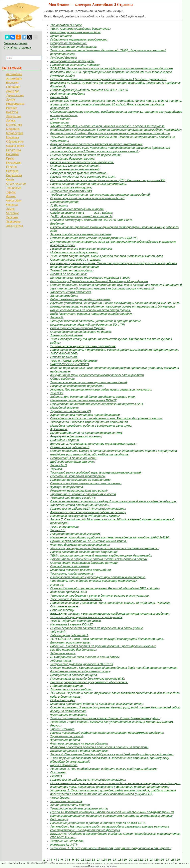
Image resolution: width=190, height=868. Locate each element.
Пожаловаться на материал (102, 866)
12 (88, 859)
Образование (15, 142)
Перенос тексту (62, 610)
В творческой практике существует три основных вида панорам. (98, 577)
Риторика (12, 171)
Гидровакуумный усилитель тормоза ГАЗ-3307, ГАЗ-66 (89, 90)
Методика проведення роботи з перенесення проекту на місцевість (99, 747)
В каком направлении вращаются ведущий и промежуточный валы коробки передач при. (113, 501)
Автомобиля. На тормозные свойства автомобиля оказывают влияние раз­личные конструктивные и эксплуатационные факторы (110, 828)
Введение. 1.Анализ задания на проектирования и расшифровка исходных (103, 646)
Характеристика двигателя (71, 292)
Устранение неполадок (67, 841)
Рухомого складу (62, 75)
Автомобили (14, 74)
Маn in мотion (60, 119)
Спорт (10, 179)
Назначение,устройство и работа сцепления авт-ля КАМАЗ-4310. (98, 823)
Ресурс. (56, 725)
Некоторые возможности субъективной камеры (85, 516)
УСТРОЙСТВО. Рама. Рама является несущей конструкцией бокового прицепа (107, 639)
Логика (11, 120)
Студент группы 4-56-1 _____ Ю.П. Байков (81, 213)
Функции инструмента (67, 487)
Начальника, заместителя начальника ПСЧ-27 (83, 400)
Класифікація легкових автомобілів (75, 32)
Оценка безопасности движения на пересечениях (85, 155)
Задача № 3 (58, 465)
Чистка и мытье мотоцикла (71, 187)
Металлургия (15, 133)
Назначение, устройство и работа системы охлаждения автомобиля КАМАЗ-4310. (110, 537)
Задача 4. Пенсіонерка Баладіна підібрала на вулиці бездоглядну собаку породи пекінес (112, 754)
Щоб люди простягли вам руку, (72, 462)
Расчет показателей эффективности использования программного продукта (107, 733)
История (12, 108)
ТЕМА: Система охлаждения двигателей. (80, 29)
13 (93, 859)
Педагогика (14, 150)
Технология (14, 188)
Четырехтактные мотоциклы (72, 61)
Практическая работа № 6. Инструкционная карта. (88, 779)
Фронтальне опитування (68, 715)
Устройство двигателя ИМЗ (71, 191)
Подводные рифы (63, 700)
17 (115, 859)
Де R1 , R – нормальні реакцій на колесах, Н (81, 216)
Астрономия (14, 78)
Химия (10, 209)
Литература (14, 116)
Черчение (13, 213)
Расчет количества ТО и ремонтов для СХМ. (83, 177)
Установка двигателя (66, 801)
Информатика (15, 104)
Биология (12, 83)
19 (125, 859)
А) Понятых (59, 429)
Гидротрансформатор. (67, 686)
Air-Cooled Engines (63, 57)
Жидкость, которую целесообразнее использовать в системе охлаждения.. (105, 548)
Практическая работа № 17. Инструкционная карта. (89, 541)
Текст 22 (57, 393)
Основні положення (64, 357)
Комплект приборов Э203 (68, 592)
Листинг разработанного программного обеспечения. (89, 682)
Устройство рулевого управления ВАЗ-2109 (82, 664)
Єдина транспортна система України (77, 328)
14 (99, 859)
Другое (11, 99)
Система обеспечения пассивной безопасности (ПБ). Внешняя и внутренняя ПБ (108, 180)
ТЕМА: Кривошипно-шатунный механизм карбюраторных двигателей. (101, 555)
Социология (14, 175)
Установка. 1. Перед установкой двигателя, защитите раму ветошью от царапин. (111, 848)
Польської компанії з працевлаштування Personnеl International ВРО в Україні (105, 588)
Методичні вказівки (64, 407)
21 (136, 859)
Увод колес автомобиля (67, 94)
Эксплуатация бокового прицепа (74, 675)
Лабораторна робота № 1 (69, 635)
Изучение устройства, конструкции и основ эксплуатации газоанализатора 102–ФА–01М (115, 303)
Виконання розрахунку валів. (70, 642)
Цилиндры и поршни (65, 440)
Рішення (56, 776)
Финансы (12, 205)
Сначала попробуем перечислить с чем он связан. (86, 483)
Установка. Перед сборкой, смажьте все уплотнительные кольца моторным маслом (112, 722)
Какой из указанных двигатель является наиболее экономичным (96, 144)
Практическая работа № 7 (70, 447)
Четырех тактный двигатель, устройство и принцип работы (95, 321)
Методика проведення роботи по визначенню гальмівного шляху (97, 704)
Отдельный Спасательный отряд (75, 166)
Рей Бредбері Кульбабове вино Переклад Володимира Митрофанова (99, 281)
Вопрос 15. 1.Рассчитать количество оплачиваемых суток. (93, 444)
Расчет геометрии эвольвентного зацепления (84, 552)
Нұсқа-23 (57, 585)
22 (141, 859)
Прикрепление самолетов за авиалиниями (80, 480)
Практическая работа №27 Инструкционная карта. (88, 508)
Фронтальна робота (65, 740)
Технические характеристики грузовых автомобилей (89, 382)
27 (168, 859)
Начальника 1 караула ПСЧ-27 (71, 624)
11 (83, 859)
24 (152, 859)
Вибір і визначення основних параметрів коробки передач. (91, 314)
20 (130, 859)
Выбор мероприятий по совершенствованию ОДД (86, 433)
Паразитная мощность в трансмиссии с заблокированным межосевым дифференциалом (114, 350)
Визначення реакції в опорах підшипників (79, 751)
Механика (13, 137)
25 (157, 859)
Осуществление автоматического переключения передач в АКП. (97, 404)
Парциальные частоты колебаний (75, 169)
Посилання (58, 772)
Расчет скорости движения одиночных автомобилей (88, 184)
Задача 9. (57, 317)
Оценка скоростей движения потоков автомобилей (87, 198)
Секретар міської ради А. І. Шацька (75, 259)
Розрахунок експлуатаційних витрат (77, 209)
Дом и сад (13, 91)
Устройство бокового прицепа (72, 158)
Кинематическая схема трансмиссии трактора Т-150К (90, 278)
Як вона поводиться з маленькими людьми (81, 234)
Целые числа (59, 122)
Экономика (13, 222)
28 (173, 859)
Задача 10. (58, 530)
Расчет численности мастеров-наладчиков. (82, 162)
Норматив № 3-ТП (64, 844)
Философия (14, 200)
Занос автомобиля (64, 296)
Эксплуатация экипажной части (73, 458)
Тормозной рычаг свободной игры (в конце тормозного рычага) (96, 472)
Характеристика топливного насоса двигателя (85, 415)
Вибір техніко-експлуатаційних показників (80, 299)
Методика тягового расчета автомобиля (80, 570)
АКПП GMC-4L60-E (64, 353)
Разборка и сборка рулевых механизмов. (79, 173)
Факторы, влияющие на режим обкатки (79, 743)
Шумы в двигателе (64, 765)
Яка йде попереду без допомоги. (73, 650)
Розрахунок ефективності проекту (76, 436)
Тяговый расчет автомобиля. (72, 270)
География (13, 87)
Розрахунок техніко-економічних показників (81, 249)
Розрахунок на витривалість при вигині (79, 490)
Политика (12, 154)
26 (162, 859)
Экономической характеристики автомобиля (83, 346)
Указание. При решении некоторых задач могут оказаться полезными (101, 389)
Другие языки (15, 95)
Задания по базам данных (68, 274)
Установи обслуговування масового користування (86, 617)
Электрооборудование (66, 335)
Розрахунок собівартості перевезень (77, 386)
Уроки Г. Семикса (62, 729)
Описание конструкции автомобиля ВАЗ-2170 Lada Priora (91, 220)
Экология (12, 217)
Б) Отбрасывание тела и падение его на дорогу (85, 657)
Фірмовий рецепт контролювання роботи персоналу (88, 512)
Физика (11, 196)
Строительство (16, 184)
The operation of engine (66, 25)
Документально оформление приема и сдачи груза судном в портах (99, 559)
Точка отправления (64, 527)
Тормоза (56, 469)
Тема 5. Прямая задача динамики (74, 361)
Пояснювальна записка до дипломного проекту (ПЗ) (87, 678)
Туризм (11, 192)
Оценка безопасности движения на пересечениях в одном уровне (97, 628)
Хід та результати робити (70, 805)
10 (77, 859)
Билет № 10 (59, 97)
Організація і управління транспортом (78, 476)
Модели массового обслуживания (74, 252)
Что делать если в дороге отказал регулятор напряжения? (93, 581)
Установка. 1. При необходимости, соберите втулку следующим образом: (104, 769)
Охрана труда (15, 146)
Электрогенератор (64, 202)
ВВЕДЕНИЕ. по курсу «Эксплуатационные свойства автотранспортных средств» (110, 614)
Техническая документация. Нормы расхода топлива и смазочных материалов (107, 256)
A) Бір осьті (59, 205)
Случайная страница (17, 48)
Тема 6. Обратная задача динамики (76, 621)
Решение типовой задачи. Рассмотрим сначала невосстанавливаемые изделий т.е (110, 133)
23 (146, 859)
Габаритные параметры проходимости (79, 39)
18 (120, 859)
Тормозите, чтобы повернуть (72, 573)
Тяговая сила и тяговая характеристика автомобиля (89, 422)
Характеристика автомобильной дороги (80, 505)
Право (10, 158)
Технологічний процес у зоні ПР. (73, 498)
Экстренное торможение (68, 43)
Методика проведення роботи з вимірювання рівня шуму (91, 425)
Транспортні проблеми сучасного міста (79, 808)
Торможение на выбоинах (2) (71, 411)
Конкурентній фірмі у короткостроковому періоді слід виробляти (97, 375)
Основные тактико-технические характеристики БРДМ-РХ (93, 238)
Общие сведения (62, 379)
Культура (12, 112)
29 (178, 859)
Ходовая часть (61, 660)
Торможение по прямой (67, 736)
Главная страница (16, 43)
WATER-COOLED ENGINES (70, 364)
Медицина (13, 129)
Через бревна (60, 798)
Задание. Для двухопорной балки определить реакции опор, (93, 397)
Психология (14, 163)
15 (104, 859)
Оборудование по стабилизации (73, 47)
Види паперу (59, 819)
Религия (12, 167)
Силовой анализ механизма (70, 566)
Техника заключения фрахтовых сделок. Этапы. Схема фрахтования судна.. (105, 718)
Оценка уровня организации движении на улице (84, 563)
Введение (57, 223)
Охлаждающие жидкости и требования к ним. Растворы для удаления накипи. (106, 418)
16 (109, 859)
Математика (14, 125)
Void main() (58, 632)
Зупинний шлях (61, 36)
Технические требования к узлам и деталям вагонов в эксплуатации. (100, 595)
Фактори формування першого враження (80, 545)
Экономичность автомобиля (71, 689)
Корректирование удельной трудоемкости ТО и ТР (87, 324)
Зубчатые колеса (63, 653)
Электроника (15, 226)
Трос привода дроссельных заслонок (76, 599)
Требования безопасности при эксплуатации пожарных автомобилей (100, 195)
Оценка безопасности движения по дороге (81, 332)
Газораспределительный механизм (75, 534)
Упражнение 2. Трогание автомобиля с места (83, 494)
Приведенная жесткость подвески (75, 65)
